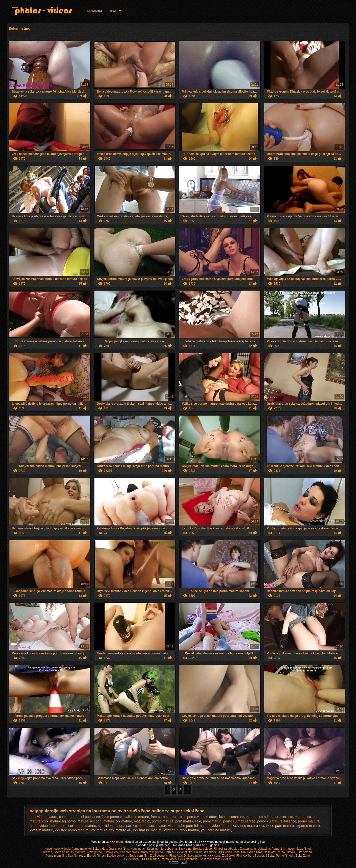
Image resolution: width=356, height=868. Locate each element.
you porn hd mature (216, 830)
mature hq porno (63, 821)
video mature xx (224, 826)
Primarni (95, 11)
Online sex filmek (205, 852)
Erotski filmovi (96, 856)
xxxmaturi (171, 830)
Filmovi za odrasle (226, 849)
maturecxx (142, 821)
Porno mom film (56, 856)
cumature (66, 817)
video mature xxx (251, 826)
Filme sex (176, 856)
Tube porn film (139, 856)
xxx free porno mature (72, 830)
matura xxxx (39, 821)
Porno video (169, 859)
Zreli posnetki (159, 856)
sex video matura (111, 826)
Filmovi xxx (111, 852)
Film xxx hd (244, 856)
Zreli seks (228, 856)
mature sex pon (90, 821)
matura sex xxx (281, 817)
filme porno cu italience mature (125, 817)
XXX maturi (19, 8)
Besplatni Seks (264, 856)
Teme (114, 11)
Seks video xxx (210, 859)
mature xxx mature (118, 821)
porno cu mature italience (277, 821)
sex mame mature (82, 826)
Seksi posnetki (188, 859)
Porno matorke (81, 849)
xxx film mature (41, 830)
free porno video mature (199, 817)
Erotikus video (202, 849)
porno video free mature (48, 826)
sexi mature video (163, 826)
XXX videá (225, 852)
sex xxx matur (137, 826)
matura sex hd (257, 817)
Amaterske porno (152, 852)
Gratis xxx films (119, 849)
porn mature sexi (188, 821)
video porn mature (280, 826)
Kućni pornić (155, 849)
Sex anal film (184, 852)
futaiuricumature (231, 817)
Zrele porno (94, 852)
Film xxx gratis (129, 852)
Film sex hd (304, 852)
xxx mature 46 (120, 830)
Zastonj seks (248, 849)
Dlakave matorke (195, 856)
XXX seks (214, 856)
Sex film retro (77, 856)
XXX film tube (150, 859)
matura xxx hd (306, 817)
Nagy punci (138, 849)
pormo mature (163, 821)
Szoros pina (61, 852)
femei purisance (88, 817)
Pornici (169, 852)
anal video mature (43, 817)
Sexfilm (226, 859)
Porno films (255, 852)
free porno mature (165, 817)
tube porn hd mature (194, 826)
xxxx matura (189, 830)
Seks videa (100, 849)
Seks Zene (303, 856)
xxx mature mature (147, 830)
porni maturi (212, 821)
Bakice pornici (116, 856)
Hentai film (78, 852)
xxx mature (99, 830)
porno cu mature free (239, 821)
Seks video (132, 859)
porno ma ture (309, 821)
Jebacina (171, 849)
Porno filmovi (285, 856)
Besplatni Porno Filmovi (279, 852)
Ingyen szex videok (57, 849)
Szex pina (185, 849)
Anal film (240, 852)
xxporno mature (308, 826)
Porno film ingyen (283, 849)
